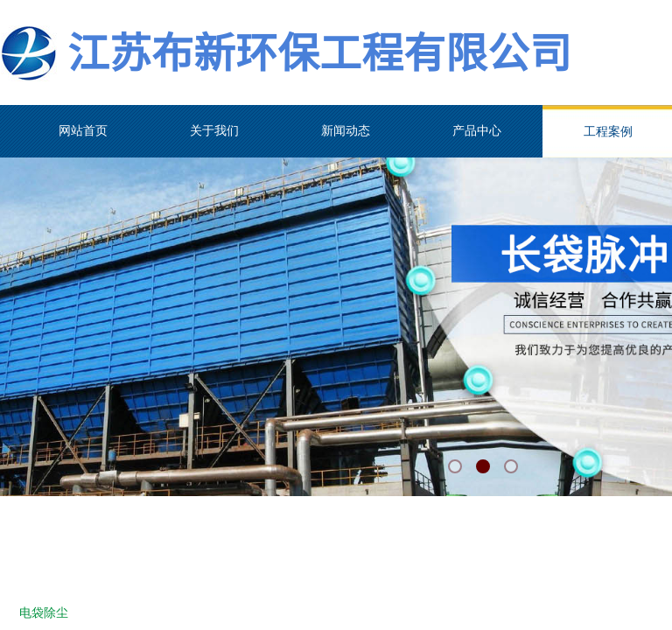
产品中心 (477, 131)
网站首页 (83, 131)
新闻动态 (346, 131)
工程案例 (608, 131)
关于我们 (214, 131)
